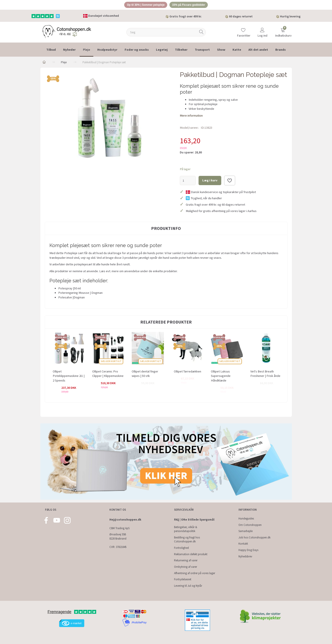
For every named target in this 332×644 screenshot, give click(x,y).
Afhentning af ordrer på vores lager (195, 573)
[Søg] (201, 33)
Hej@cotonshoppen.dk (125, 520)
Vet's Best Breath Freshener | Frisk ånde (265, 374)
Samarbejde (246, 531)
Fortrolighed (181, 548)
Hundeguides (246, 518)
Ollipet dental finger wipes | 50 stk (145, 374)
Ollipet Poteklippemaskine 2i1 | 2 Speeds (69, 377)
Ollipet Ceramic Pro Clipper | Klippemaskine (108, 374)
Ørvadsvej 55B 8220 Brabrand (118, 537)
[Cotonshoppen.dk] (67, 32)
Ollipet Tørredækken (188, 372)
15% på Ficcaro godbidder (191, 5)
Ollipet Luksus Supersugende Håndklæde (221, 377)
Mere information (191, 116)
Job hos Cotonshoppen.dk (254, 537)
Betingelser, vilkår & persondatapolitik (186, 529)
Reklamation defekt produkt (191, 554)
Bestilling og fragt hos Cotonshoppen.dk (187, 540)
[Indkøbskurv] (283, 31)
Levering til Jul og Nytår (188, 586)
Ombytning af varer (186, 567)
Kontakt (243, 544)
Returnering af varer (186, 561)
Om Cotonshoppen (250, 525)
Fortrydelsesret (183, 580)
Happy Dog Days (248, 550)
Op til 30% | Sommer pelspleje (144, 5)
